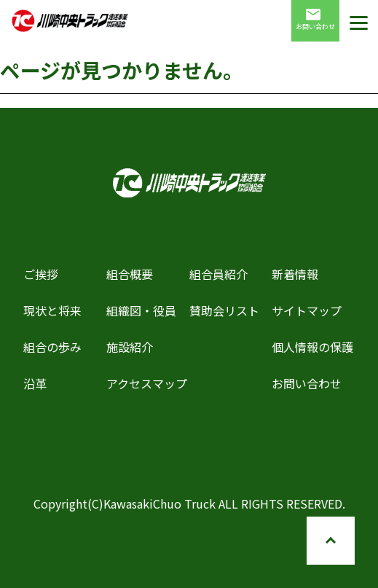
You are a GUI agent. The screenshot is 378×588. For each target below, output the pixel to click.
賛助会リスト (224, 310)
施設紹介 (130, 347)
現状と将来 (52, 310)
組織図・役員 (141, 310)
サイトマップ (307, 310)
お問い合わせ (315, 20)
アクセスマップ (147, 383)
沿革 (35, 383)
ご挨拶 (41, 274)
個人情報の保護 (312, 347)
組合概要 (130, 274)
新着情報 (295, 274)
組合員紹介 (218, 274)
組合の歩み (52, 347)
